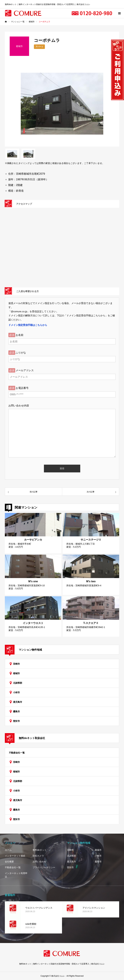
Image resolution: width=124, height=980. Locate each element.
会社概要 (9, 862)
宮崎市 (16, 664)
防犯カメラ (38, 856)
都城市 (16, 673)
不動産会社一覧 (17, 753)
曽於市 (16, 721)
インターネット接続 (15, 856)
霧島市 (16, 711)
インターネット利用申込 (16, 875)
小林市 (16, 692)
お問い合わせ (39, 862)
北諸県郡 (18, 683)
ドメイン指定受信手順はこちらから (28, 325)
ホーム (8, 850)
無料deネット (40, 850)
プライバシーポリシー (44, 867)
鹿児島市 (18, 702)
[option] (62, 104)
